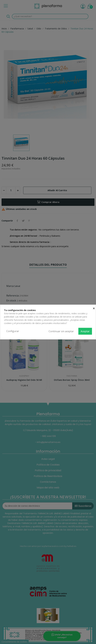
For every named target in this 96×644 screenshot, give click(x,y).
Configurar (13, 331)
